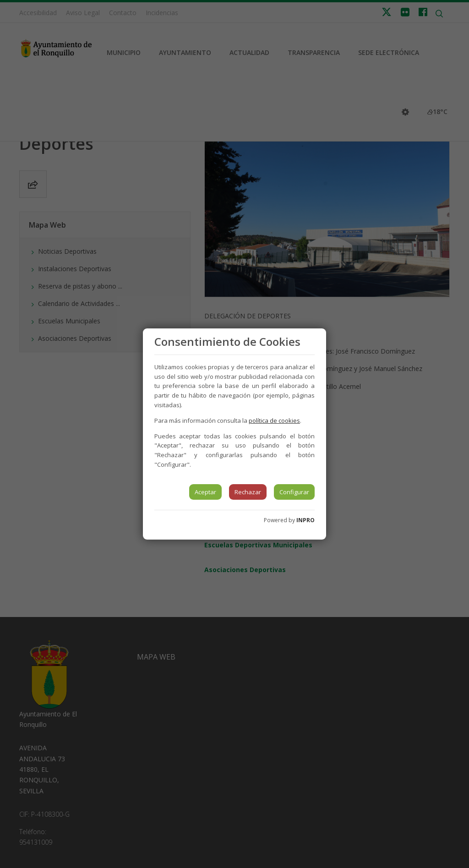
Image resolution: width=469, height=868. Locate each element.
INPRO (305, 520)
